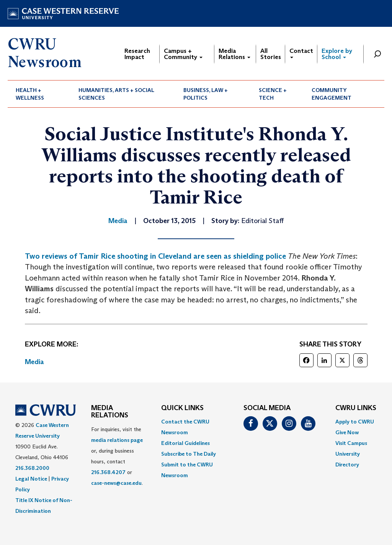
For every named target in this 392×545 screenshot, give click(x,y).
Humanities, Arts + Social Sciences (116, 94)
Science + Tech (273, 94)
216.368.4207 (108, 472)
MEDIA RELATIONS (110, 412)
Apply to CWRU (355, 422)
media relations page (117, 440)
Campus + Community (183, 54)
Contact (301, 53)
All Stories (271, 54)
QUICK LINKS (182, 408)
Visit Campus (351, 443)
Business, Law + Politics (206, 94)
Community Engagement (332, 94)
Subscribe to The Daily (189, 454)
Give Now (347, 432)
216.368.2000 (32, 468)
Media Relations (234, 54)
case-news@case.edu (116, 483)
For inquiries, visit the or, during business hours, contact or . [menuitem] (117, 456)
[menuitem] (39, 94)
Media (34, 362)
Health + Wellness (30, 94)
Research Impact (137, 54)
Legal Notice (31, 479)
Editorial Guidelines (185, 443)
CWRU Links (356, 408)
